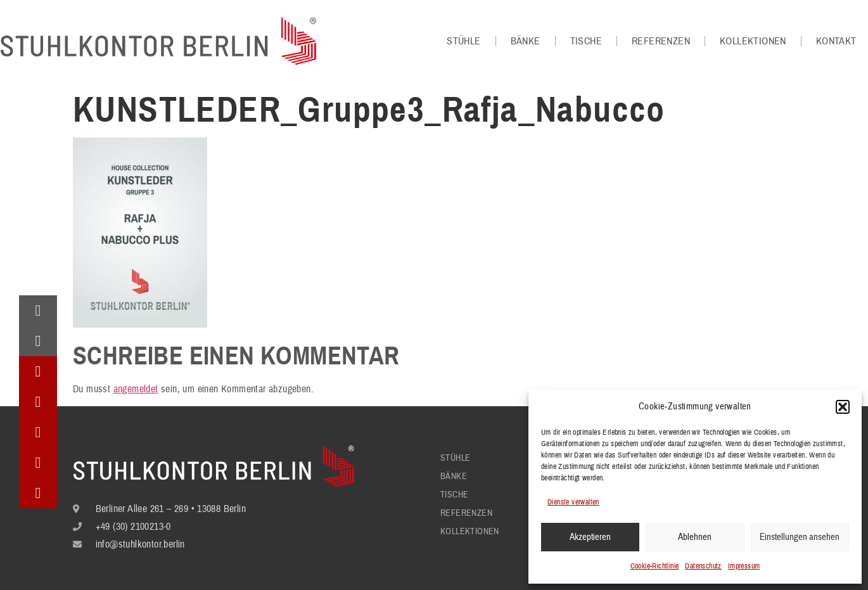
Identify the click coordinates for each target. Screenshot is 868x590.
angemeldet (136, 389)
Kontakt (836, 41)
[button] (843, 407)
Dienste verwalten (573, 502)
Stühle (463, 41)
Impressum (744, 566)
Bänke (526, 41)
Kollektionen (753, 41)
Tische (586, 41)
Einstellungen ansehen (800, 537)
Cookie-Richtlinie (655, 566)
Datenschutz (703, 566)
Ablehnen (695, 537)
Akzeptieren (590, 537)
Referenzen (661, 41)
